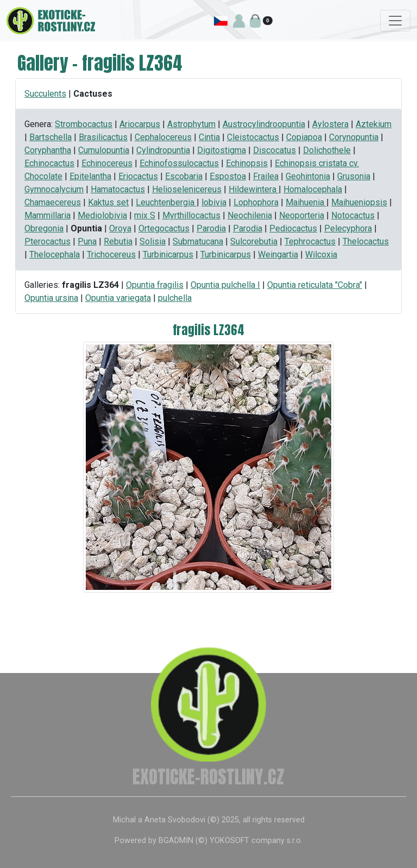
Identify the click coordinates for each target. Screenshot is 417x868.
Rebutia (118, 241)
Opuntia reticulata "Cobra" (315, 285)
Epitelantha (90, 176)
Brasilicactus (103, 137)
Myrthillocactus (191, 215)
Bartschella (50, 137)
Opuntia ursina (51, 298)
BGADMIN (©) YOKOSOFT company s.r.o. (230, 841)
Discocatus (274, 150)
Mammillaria (48, 215)
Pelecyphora (348, 228)
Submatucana (198, 241)
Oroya (120, 228)
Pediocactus (293, 228)
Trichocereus (111, 254)
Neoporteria (302, 215)
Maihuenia (306, 202)
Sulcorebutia (254, 241)
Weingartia (278, 254)
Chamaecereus (53, 202)
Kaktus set (108, 202)
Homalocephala (313, 189)
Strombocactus (84, 124)
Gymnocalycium (54, 189)
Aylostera (330, 124)
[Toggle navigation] (395, 21)
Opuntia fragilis (155, 285)
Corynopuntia (354, 137)
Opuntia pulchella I (225, 285)
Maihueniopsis (359, 202)
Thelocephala (55, 254)
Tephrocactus (310, 241)
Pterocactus (48, 241)
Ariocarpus (140, 124)
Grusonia (354, 176)
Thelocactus (366, 241)
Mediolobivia (102, 215)
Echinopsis (247, 163)
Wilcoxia (321, 254)
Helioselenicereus (187, 189)
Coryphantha (48, 150)
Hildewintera (254, 189)
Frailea (266, 176)
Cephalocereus (163, 137)
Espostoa (228, 176)
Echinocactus (49, 163)
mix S (145, 215)
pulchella (175, 298)
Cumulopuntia (104, 150)
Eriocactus (138, 176)
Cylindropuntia (163, 150)
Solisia (153, 241)
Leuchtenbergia (166, 202)
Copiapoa (304, 137)
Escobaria (184, 176)
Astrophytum (191, 124)
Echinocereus (107, 163)
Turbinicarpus (168, 254)
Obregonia (44, 228)
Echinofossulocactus (179, 163)
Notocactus (353, 215)
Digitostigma (222, 150)
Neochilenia (250, 215)
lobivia (214, 202)
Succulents (45, 94)
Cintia (209, 137)
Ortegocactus (164, 228)
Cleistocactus (253, 137)
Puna (87, 241)
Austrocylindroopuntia (264, 124)
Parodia (211, 228)
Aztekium (374, 124)
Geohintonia (308, 176)
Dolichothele (327, 150)
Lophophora (256, 202)
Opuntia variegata (118, 298)
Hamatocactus (118, 189)
